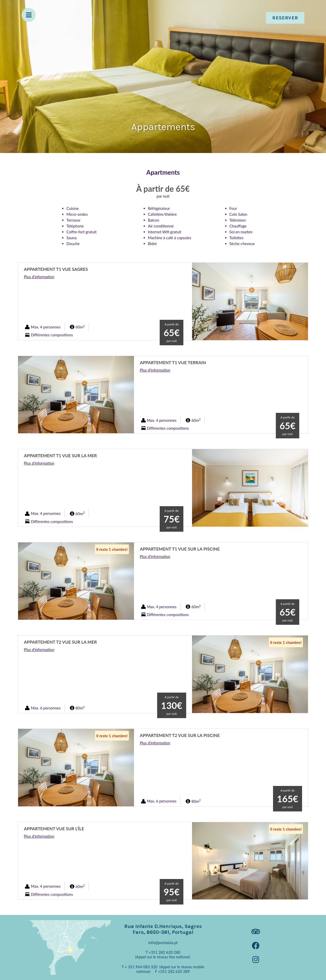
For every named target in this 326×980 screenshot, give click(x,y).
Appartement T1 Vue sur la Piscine (180, 549)
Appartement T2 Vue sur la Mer (60, 642)
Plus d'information (39, 277)
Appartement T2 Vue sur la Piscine (180, 735)
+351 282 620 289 (174, 971)
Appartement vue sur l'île (54, 829)
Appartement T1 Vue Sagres (56, 269)
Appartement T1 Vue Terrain (173, 362)
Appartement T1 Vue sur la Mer (60, 456)
